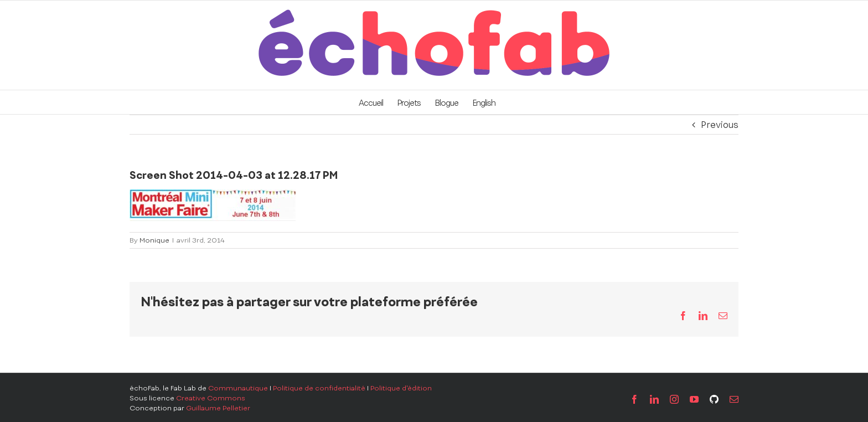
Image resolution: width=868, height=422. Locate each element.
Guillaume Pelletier (218, 408)
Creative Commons (211, 398)
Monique (154, 240)
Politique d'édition (401, 388)
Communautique (238, 388)
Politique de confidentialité (319, 388)
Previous (720, 125)
